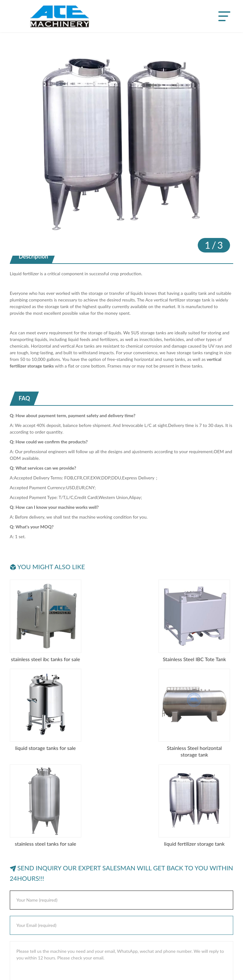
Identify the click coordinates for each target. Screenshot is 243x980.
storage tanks (153, 333)
